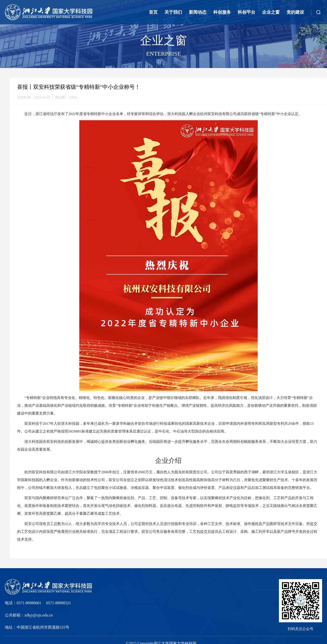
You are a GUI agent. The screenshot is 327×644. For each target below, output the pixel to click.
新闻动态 (198, 12)
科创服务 (222, 12)
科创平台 (246, 12)
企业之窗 (271, 12)
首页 (153, 12)
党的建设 (295, 12)
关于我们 (173, 12)
